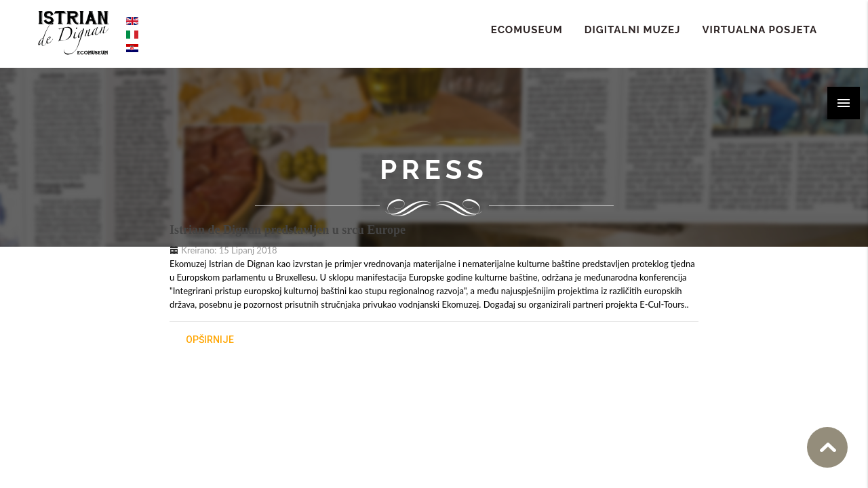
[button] (844, 103)
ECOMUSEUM (527, 30)
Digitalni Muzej (633, 30)
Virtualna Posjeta (759, 30)
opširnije (210, 340)
